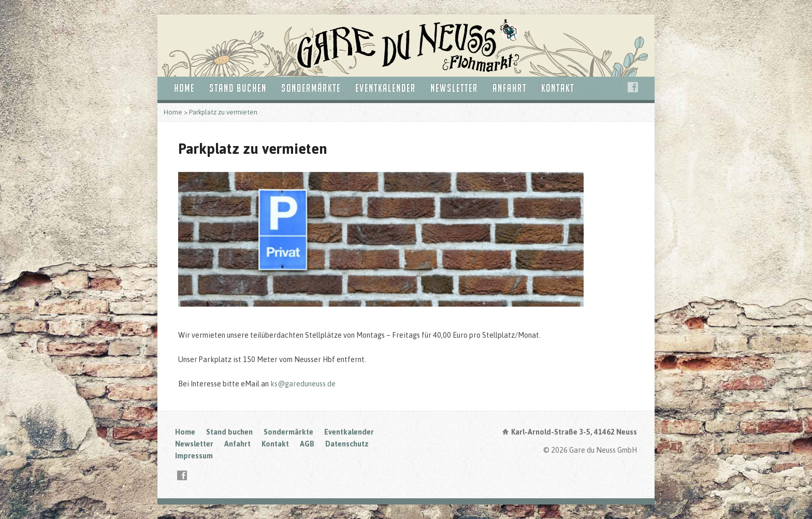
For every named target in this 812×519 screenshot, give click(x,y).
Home (184, 88)
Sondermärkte (311, 88)
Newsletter (454, 88)
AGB (307, 444)
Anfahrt (510, 88)
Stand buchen (238, 88)
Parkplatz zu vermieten (223, 112)
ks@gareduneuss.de (302, 384)
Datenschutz (347, 444)
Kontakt (558, 88)
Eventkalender (386, 88)
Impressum (194, 456)
